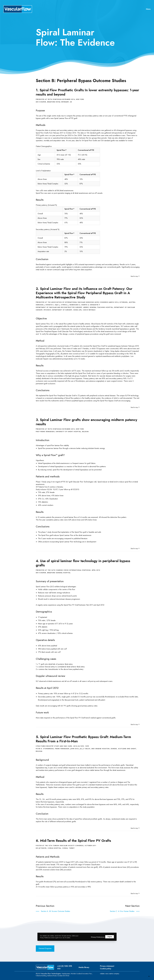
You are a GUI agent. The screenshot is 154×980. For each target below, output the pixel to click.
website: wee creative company (110, 974)
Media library (84, 967)
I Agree (110, 937)
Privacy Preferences (97, 937)
